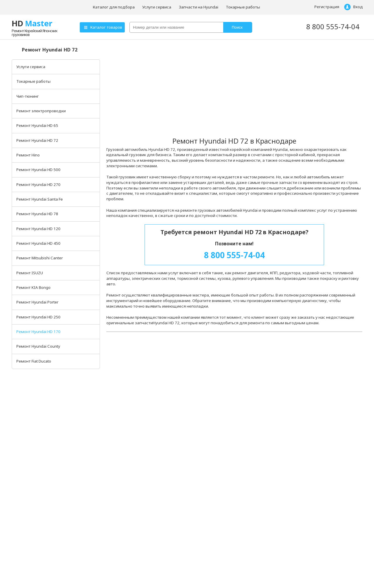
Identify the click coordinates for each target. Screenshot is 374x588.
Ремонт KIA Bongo (33, 287)
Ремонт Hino (28, 155)
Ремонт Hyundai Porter (37, 302)
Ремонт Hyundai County (38, 346)
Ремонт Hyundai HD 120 (38, 229)
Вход (358, 7)
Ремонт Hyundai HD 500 (38, 170)
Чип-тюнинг (28, 96)
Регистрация (327, 7)
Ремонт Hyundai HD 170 (38, 332)
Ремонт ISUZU (30, 273)
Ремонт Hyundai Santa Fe (40, 199)
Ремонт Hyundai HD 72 (37, 140)
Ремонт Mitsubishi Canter (40, 258)
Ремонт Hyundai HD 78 (37, 214)
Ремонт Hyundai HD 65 (37, 125)
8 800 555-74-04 (333, 26)
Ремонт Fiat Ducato (34, 361)
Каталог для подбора (114, 7)
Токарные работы (243, 7)
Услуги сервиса (157, 7)
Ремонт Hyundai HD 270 (38, 184)
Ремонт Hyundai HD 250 (38, 317)
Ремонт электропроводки (41, 111)
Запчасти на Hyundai (199, 7)
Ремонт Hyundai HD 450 (38, 243)
